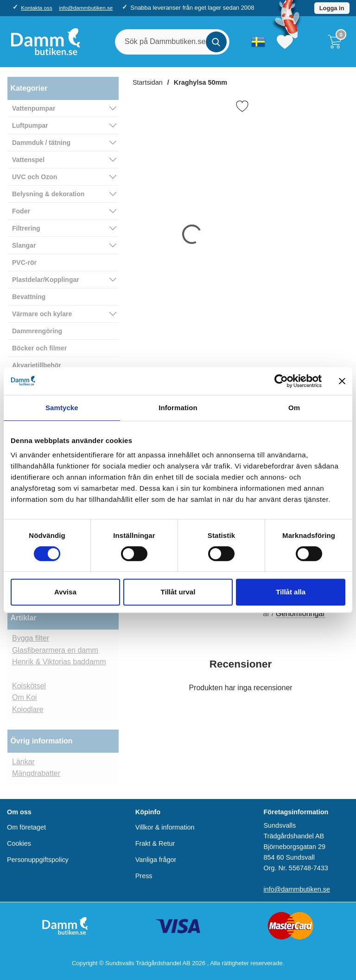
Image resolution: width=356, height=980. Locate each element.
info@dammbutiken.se (86, 8)
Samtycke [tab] (62, 408)
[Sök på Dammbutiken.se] (172, 42)
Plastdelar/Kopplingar (46, 280)
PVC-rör (24, 262)
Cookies (19, 843)
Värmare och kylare (42, 314)
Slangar (24, 245)
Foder (21, 211)
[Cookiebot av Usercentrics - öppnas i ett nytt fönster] (281, 381)
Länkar (23, 762)
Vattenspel (28, 160)
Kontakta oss (36, 8)
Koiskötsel (29, 686)
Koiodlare (28, 709)
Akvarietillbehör (37, 365)
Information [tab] (178, 408)
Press (144, 876)
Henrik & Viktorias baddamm (59, 662)
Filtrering (26, 228)
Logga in (332, 8)
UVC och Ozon (35, 177)
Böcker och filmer (39, 348)
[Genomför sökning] (216, 42)
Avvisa (65, 592)
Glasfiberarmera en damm (55, 650)
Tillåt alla (291, 592)
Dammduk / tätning (41, 143)
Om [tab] (294, 408)
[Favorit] (242, 106)
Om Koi (24, 697)
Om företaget (26, 827)
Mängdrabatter (36, 773)
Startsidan (148, 82)
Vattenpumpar (34, 108)
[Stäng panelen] (342, 381)
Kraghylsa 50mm (200, 82)
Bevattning (29, 297)
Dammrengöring (37, 331)
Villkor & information (165, 827)
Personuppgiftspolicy (38, 860)
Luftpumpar (30, 125)
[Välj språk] (258, 42)
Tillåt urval (178, 592)
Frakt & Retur (155, 843)
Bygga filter (31, 638)
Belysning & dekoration (48, 194)
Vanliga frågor (156, 860)
